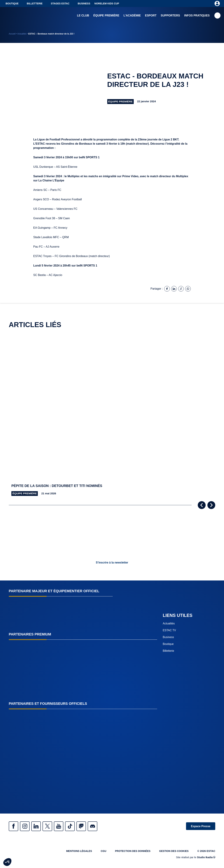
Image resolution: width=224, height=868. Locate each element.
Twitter (51, 826)
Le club (83, 16)
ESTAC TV (169, 630)
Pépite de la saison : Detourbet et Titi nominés (58, 486)
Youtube (63, 826)
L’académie (132, 16)
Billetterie (35, 4)
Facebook (14, 826)
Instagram (26, 826)
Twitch (87, 826)
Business (84, 4)
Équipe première (106, 16)
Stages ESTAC (60, 4)
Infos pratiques (197, 16)
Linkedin (38, 826)
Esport (151, 16)
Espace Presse (200, 826)
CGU (100, 852)
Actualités (22, 34)
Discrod (100, 826)
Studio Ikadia (206, 858)
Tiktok (75, 826)
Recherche (217, 16)
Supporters (170, 16)
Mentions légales (75, 852)
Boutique (12, 4)
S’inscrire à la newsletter (112, 563)
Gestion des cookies (173, 852)
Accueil (12, 34)
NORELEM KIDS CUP (107, 4)
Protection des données (131, 852)
